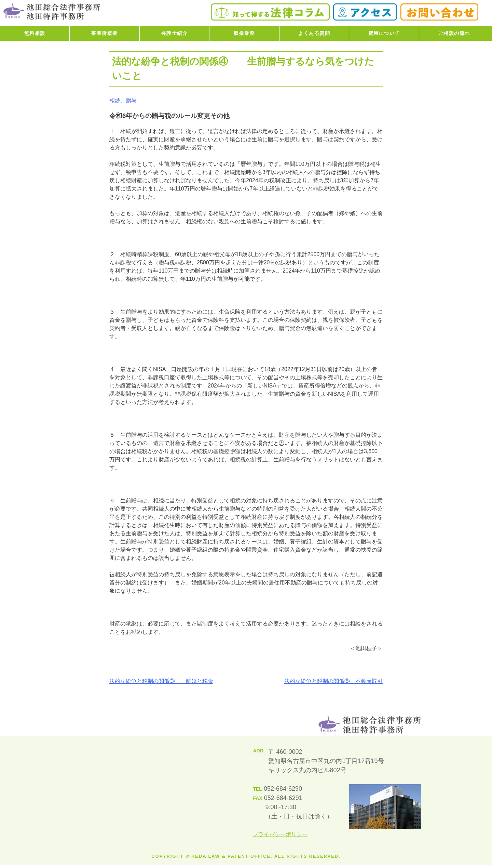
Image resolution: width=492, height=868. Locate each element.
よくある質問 (314, 33)
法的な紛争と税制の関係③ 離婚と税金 (161, 681)
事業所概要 (105, 33)
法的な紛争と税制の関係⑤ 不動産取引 (333, 681)
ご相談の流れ (454, 33)
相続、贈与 (123, 101)
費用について (384, 33)
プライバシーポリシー (280, 834)
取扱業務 (244, 33)
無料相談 (35, 33)
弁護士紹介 (175, 33)
